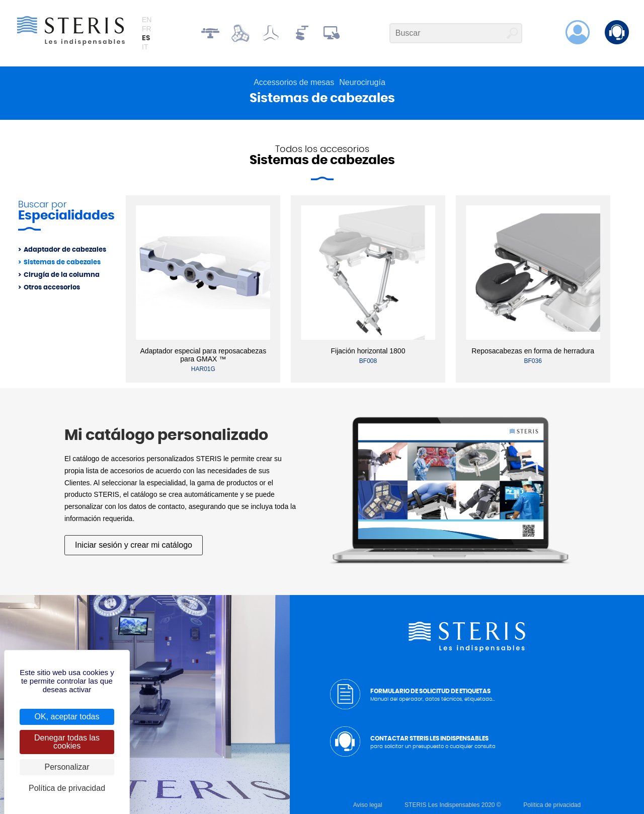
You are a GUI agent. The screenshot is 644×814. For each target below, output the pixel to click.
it (145, 47)
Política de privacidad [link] (67, 788)
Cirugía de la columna (62, 275)
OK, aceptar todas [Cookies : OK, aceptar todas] (67, 717)
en (147, 20)
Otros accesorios (52, 288)
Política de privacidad (552, 805)
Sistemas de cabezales (62, 263)
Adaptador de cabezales (65, 250)
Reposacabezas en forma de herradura (533, 351)
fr (147, 29)
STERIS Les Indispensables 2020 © (453, 805)
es (146, 38)
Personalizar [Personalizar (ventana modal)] (67, 767)
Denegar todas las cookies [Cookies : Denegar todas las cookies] (67, 742)
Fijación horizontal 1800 (368, 351)
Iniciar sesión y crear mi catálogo (134, 545)
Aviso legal (368, 805)
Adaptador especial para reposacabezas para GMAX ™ (204, 355)
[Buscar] (456, 33)
